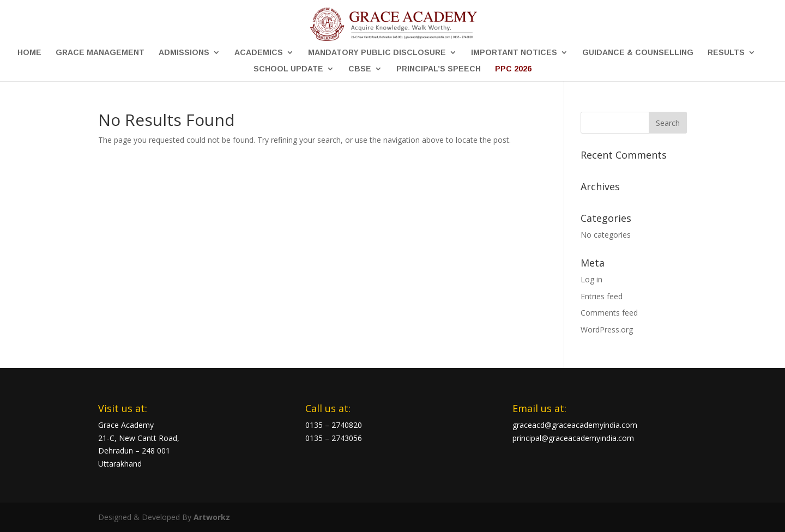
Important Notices (514, 53)
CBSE (360, 69)
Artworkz (212, 517)
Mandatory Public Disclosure (377, 53)
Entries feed (602, 296)
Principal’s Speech (439, 69)
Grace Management (100, 53)
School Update (288, 69)
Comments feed (609, 313)
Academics (259, 53)
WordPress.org (607, 330)
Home (29, 53)
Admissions (184, 53)
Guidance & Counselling (638, 53)
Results (726, 53)
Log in (591, 279)
